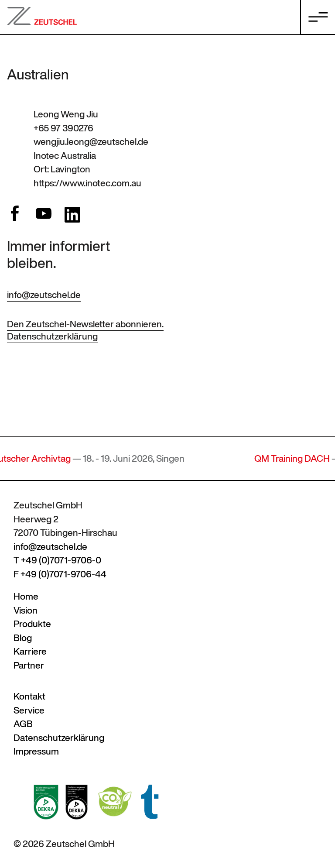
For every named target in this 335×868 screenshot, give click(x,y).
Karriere (30, 651)
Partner (29, 665)
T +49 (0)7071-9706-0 (57, 560)
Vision (26, 610)
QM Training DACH (296, 458)
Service (29, 710)
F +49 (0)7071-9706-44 (60, 574)
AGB (23, 724)
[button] (19, 849)
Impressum (36, 751)
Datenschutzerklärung (52, 336)
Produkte (32, 624)
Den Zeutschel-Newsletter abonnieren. (85, 324)
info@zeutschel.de (44, 295)
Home (26, 596)
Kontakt (29, 696)
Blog (23, 638)
